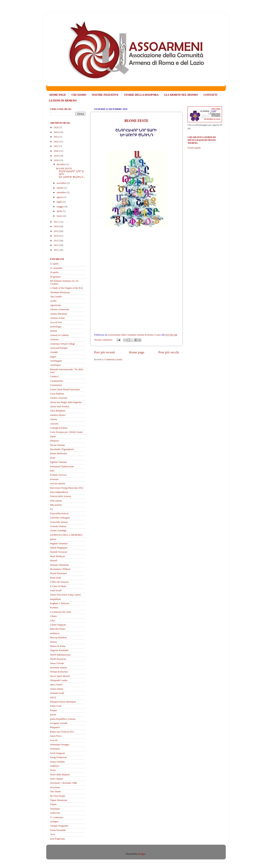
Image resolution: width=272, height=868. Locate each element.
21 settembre (56, 268)
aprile (60, 211)
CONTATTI (210, 95)
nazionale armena (58, 668)
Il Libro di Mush (58, 586)
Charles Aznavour (59, 398)
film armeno (56, 505)
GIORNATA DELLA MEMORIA (66, 535)
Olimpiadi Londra (59, 680)
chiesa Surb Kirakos (60, 406)
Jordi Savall (56, 591)
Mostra (53, 642)
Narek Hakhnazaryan (60, 655)
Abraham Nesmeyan (60, 292)
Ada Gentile (56, 297)
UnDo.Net (55, 813)
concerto (54, 424)
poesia (53, 715)
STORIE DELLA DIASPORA (141, 95)
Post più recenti (104, 352)
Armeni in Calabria (59, 335)
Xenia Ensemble (58, 830)
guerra (53, 539)
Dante (53, 436)
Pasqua (53, 710)
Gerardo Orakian (58, 526)
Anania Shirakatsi (59, 314)
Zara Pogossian (57, 839)
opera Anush (56, 685)
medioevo (55, 633)
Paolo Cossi (56, 706)
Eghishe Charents (59, 462)
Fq (51, 509)
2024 (56, 132)
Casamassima (57, 381)
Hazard (53, 561)
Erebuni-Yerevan (58, 475)
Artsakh (54, 352)
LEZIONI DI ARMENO (63, 101)
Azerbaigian (56, 361)
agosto (60, 197)
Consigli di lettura (59, 428)
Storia (53, 770)
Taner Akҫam (57, 779)
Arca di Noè (56, 322)
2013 (56, 241)
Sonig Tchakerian (58, 757)
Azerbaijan (55, 365)
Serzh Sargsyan (57, 753)
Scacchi (54, 740)
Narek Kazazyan (58, 659)
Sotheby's (55, 766)
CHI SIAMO (79, 95)
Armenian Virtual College (63, 344)
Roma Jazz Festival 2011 (62, 732)
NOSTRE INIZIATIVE (105, 95)
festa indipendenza (59, 492)
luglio (60, 202)
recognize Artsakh (59, 723)
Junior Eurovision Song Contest (65, 595)
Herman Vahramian (59, 565)
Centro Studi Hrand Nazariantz (65, 389)
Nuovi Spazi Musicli (60, 676)
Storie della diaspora (60, 775)
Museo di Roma (58, 646)
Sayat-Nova (56, 736)
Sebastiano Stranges (60, 745)
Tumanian (55, 809)
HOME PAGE (58, 95)
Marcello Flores (58, 629)
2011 (56, 250)
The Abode (55, 792)
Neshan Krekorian (59, 672)
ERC (52, 471)
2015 (56, 231)
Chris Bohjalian (58, 411)
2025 (56, 127)
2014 (56, 236)
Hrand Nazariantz (59, 573)
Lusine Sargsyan (58, 625)
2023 (56, 137)
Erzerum (54, 479)
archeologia (56, 327)
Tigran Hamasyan (59, 800)
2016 (56, 226)
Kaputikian (55, 599)
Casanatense (56, 385)
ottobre (60, 188)
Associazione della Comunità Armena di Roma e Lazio (134, 335)
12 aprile (54, 264)
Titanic (53, 804)
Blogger (142, 854)
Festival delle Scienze (61, 496)
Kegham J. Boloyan (60, 603)
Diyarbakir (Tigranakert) (62, 449)
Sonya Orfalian (57, 762)
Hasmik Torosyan (59, 552)
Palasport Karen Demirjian (63, 702)
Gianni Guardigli (58, 531)
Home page (137, 352)
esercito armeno (58, 483)
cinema (53, 419)
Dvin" (53, 458)
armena (54, 331)
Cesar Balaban (57, 394)
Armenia (54, 339)
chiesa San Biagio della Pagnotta (66, 402)
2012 (56, 245)
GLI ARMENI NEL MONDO (181, 95)
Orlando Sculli (57, 693)
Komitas (54, 608)
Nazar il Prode (57, 663)
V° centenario (57, 817)
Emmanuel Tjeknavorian (62, 466)
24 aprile (54, 272)
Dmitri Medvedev (59, 453)
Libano (53, 616)
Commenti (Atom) (113, 359)
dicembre (62, 164)
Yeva (52, 834)
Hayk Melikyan (58, 556)
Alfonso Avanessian (60, 309)
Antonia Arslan (57, 318)
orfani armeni (57, 689)
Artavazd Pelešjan (59, 348)
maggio (61, 207)
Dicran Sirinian (57, 445)
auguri (53, 357)
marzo (60, 216)
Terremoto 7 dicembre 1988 (63, 783)
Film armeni (56, 501)
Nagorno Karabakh (59, 650)
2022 (56, 142)
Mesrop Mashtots (58, 638)
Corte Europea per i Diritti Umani (66, 432)
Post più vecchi (169, 352)
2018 (56, 160)
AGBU (53, 301)
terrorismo (55, 787)
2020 (56, 151)
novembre (62, 183)
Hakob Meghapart (59, 548)
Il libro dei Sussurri (59, 582)
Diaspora (54, 441)
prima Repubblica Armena (63, 719)
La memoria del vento (61, 612)
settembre (62, 192)
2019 (56, 156)
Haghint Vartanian (59, 544)
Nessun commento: (104, 340)
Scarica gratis (194, 148)
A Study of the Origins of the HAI (66, 288)
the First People (58, 796)
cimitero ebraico (58, 415)
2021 (56, 146)
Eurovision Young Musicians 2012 (67, 488)
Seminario (55, 749)
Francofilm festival (59, 513)
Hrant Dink (55, 578)
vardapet (54, 822)
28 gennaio (55, 277)
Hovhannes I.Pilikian (60, 569)
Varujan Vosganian (59, 826)
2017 (56, 222)
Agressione (55, 305)
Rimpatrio (55, 727)
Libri (52, 621)
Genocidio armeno (59, 522)
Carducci (54, 376)
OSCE (53, 698)
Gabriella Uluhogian (60, 518)
